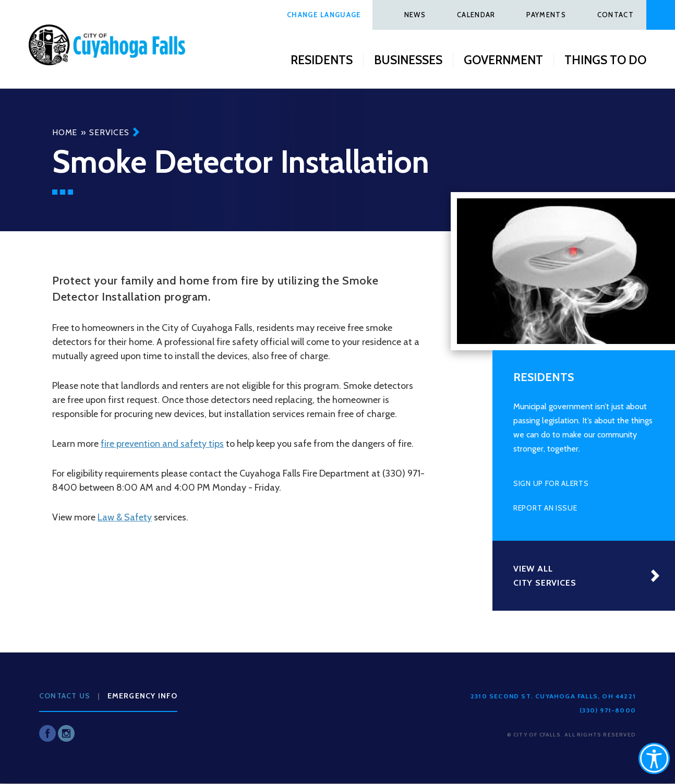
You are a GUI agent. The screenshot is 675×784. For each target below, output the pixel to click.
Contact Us (65, 696)
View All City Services (545, 576)
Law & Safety (125, 517)
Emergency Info (143, 696)
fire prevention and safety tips (162, 444)
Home (65, 132)
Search (661, 15)
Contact (616, 15)
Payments (546, 15)
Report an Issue (545, 508)
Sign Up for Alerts (551, 483)
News (415, 15)
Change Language (324, 15)
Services (109, 132)
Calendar (476, 15)
